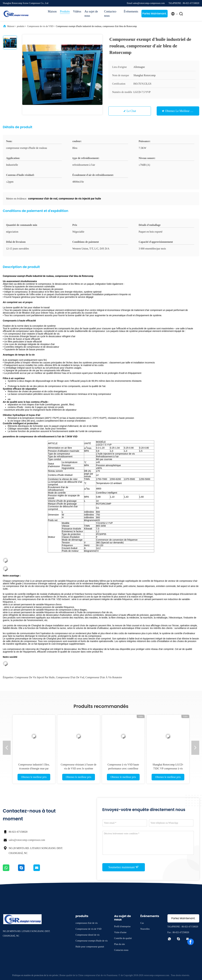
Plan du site (119, 944)
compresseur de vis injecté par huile (35, 677)
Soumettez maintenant (124, 867)
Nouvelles (145, 929)
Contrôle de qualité (123, 938)
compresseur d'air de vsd (70, 677)
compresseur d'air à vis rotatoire (104, 677)
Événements (131, 11)
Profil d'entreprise (122, 926)
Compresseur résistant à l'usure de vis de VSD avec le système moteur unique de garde (79, 768)
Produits (65, 11)
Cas (142, 923)
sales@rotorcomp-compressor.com (27, 840)
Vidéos (77, 11)
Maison (52, 11)
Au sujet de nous (91, 14)
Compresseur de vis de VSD (40, 26)
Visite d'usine (120, 932)
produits (21, 26)
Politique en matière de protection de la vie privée (35, 975)
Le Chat (131, 111)
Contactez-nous (110, 14)
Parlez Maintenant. (154, 14)
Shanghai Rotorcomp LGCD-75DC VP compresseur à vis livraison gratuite (168, 768)
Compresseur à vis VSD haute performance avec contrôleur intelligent (123, 768)
